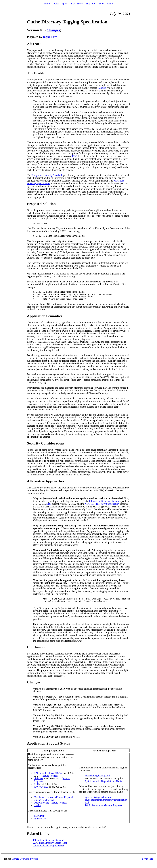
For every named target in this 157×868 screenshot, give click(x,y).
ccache (37, 810)
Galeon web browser (44, 804)
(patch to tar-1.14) (94, 785)
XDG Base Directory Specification (102, 507)
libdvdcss (38, 783)
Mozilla (102, 88)
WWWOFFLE (41, 791)
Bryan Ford (50, 37)
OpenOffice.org (42, 807)
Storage (15, 863)
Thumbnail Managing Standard (48, 850)
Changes (53, 30)
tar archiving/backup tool (97, 780)
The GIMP (39, 820)
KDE (75, 156)
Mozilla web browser (44, 801)
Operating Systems (29, 863)
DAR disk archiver (94, 809)
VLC (36, 788)
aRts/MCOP (40, 823)
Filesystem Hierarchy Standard (47, 175)
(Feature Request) (50, 780)
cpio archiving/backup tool (98, 801)
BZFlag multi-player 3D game (49, 777)
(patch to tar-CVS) (113, 785)
